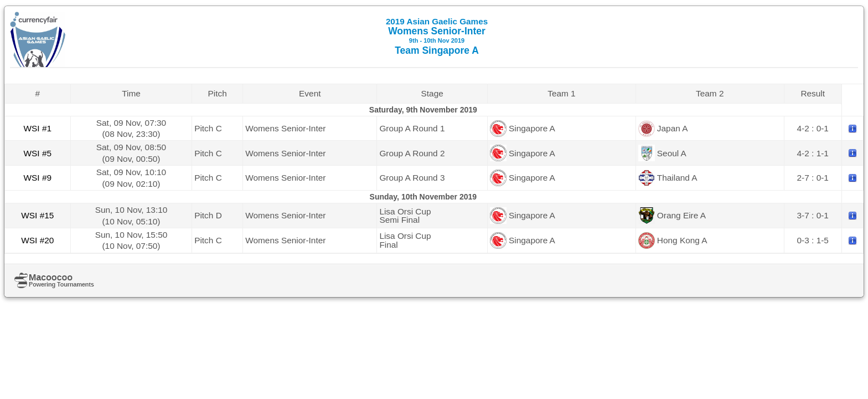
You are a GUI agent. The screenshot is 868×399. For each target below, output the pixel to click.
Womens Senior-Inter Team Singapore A (437, 36)
